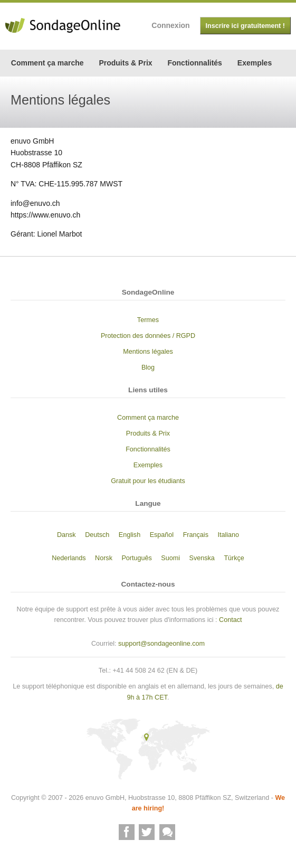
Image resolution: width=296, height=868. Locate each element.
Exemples (255, 63)
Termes (148, 320)
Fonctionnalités (194, 63)
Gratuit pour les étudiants (148, 481)
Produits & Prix (125, 63)
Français (196, 535)
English (130, 535)
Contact (230, 620)
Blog (148, 367)
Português (136, 558)
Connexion (170, 25)
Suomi (170, 558)
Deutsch (97, 535)
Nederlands (69, 558)
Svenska (202, 558)
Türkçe (234, 558)
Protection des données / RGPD (148, 336)
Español (162, 535)
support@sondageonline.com (161, 644)
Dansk (66, 535)
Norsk (104, 558)
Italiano (228, 535)
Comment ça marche (47, 63)
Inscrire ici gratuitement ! (245, 26)
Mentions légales (148, 352)
